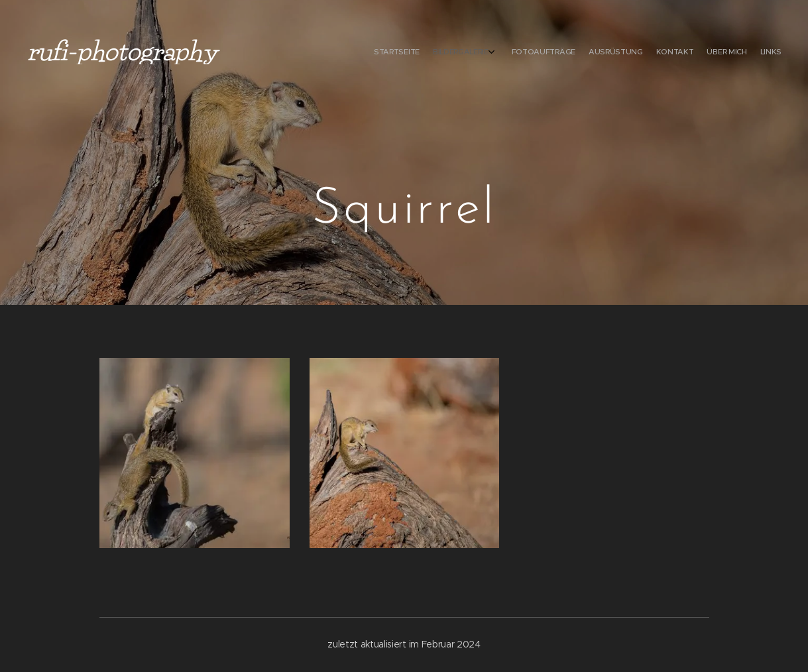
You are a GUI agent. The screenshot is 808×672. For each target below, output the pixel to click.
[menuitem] (694, 53)
